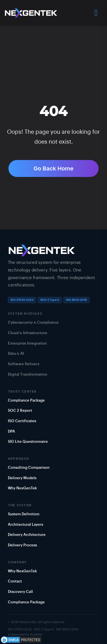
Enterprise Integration (27, 344)
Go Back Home (53, 168)
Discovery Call (20, 592)
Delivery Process (22, 545)
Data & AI (16, 354)
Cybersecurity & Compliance (33, 323)
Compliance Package (26, 401)
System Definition (24, 514)
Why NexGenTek (22, 488)
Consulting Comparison (29, 468)
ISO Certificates (22, 421)
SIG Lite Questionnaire (28, 442)
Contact (15, 581)
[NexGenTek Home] (31, 13)
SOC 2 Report (20, 411)
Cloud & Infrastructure (28, 333)
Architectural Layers (25, 525)
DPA (11, 432)
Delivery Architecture (27, 535)
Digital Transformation (28, 375)
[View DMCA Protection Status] (21, 640)
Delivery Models (22, 478)
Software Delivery (24, 364)
